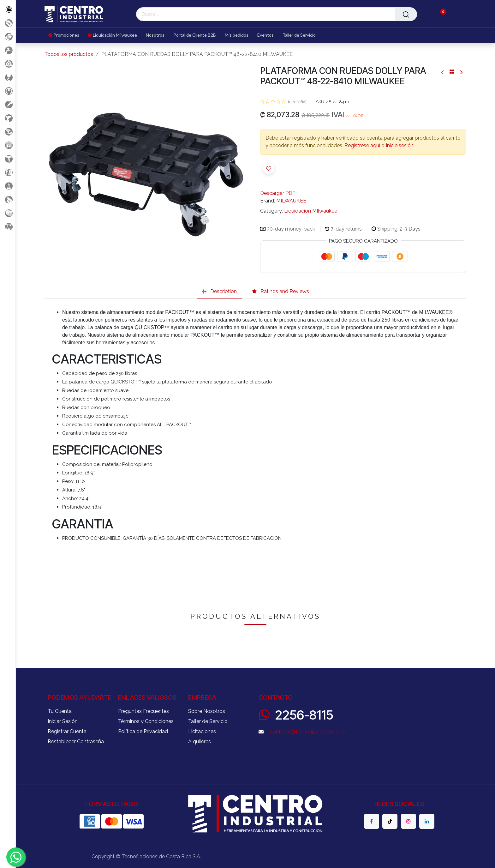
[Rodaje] (8, 199)
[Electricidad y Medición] (8, 145)
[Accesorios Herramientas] (8, 64)
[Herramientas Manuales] (8, 91)
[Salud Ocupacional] (8, 132)
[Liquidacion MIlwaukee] (8, 36)
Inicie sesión (400, 145)
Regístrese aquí (362, 145)
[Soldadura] (8, 213)
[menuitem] (66, 35)
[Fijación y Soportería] (8, 159)
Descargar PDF (278, 193)
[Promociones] (8, 23)
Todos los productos (69, 54)
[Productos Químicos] (8, 186)
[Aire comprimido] (8, 50)
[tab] (219, 292)
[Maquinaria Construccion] (8, 227)
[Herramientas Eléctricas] (8, 104)
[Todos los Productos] (8, 9)
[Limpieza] (8, 172)
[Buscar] (406, 14)
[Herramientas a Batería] (8, 118)
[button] (269, 168)
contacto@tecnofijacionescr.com (308, 732)
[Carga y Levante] (8, 77)
